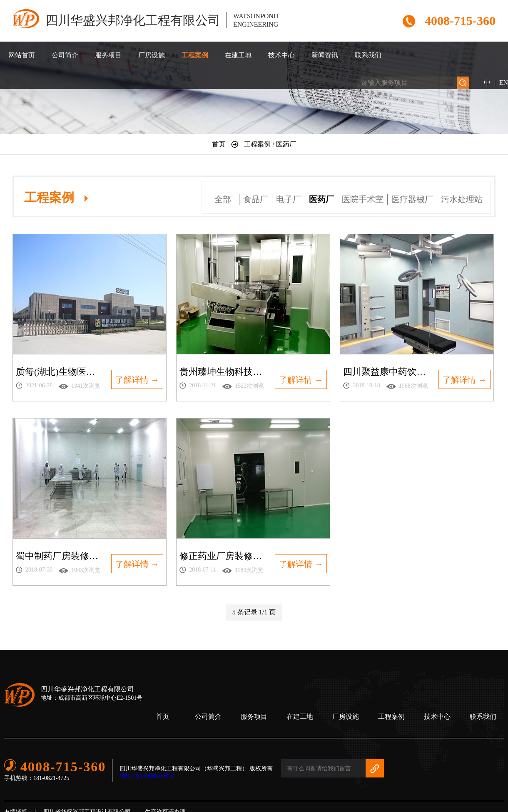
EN (504, 83)
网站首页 (22, 55)
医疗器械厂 (412, 199)
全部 (223, 199)
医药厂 (321, 199)
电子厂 (289, 199)
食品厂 (256, 199)
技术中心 (281, 55)
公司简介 (65, 55)
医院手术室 (363, 199)
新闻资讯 (325, 55)
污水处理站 (462, 199)
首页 (162, 717)
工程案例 (195, 55)
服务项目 (108, 55)
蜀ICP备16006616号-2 (147, 776)
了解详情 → (137, 380)
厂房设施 (152, 55)
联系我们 (368, 55)
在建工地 (238, 55)
